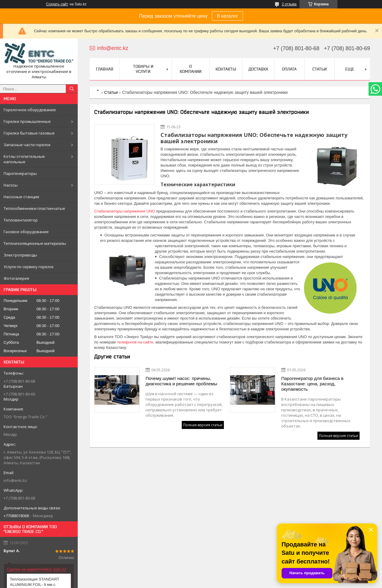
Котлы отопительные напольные (24, 159)
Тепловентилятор (21, 220)
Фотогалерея (16, 278)
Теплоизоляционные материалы (35, 243)
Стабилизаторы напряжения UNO (125, 211)
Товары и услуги (143, 69)
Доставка (258, 69)
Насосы (11, 185)
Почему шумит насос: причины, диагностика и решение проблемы (181, 381)
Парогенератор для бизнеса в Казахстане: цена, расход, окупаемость (312, 384)
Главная (105, 69)
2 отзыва (289, 4)
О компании (191, 69)
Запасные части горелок (27, 145)
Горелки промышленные (27, 121)
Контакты (226, 69)
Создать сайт (57, 4)
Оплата (289, 69)
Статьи (320, 69)
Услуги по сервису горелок (29, 267)
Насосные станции (21, 197)
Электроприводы (20, 255)
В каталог (227, 16)
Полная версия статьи (203, 425)
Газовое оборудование (26, 232)
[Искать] (72, 89)
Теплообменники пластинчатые (34, 208)
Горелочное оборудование (30, 110)
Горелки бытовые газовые (29, 133)
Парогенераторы (20, 173)
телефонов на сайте (135, 342)
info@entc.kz (15, 480)
